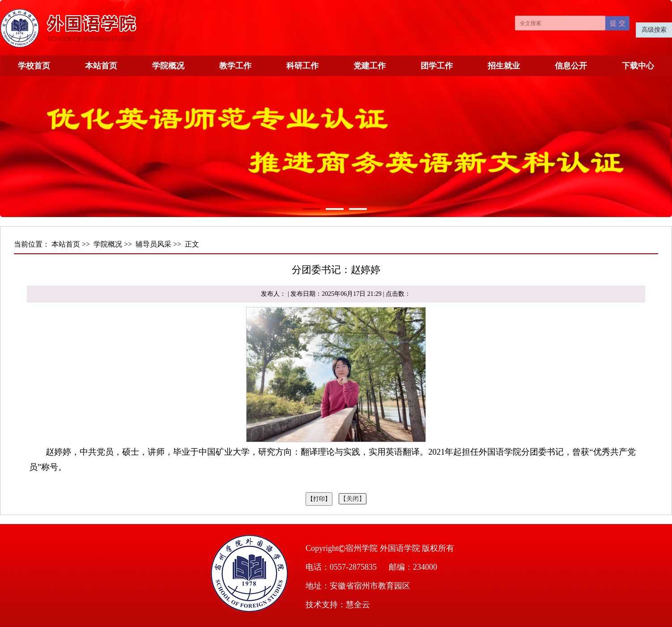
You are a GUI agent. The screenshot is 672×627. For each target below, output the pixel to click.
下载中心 (638, 66)
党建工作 (370, 66)
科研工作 (302, 66)
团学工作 (437, 66)
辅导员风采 (153, 244)
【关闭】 (353, 499)
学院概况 (168, 66)
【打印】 (319, 499)
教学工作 (235, 66)
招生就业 (504, 66)
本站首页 (101, 66)
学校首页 (34, 66)
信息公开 (571, 66)
